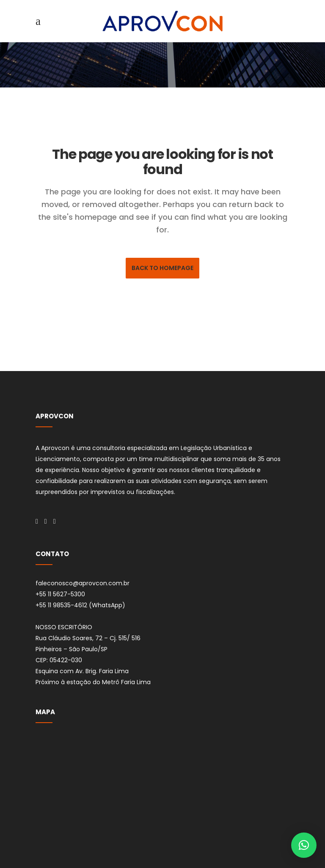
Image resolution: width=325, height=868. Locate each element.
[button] (304, 845)
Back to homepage (162, 268)
